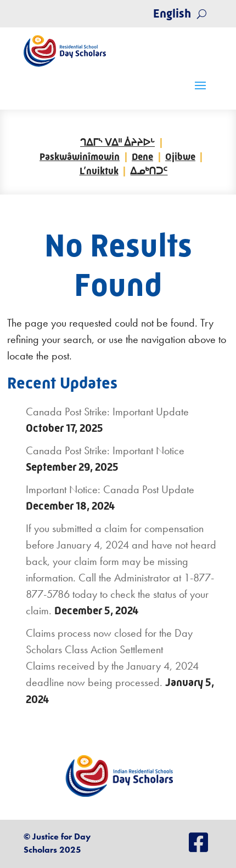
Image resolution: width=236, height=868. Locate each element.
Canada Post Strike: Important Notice (105, 450)
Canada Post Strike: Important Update (107, 412)
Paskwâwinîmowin (80, 157)
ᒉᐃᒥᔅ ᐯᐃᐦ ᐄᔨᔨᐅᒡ (117, 142)
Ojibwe (180, 157)
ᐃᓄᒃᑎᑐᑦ (149, 171)
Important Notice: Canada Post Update (110, 489)
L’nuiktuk (99, 171)
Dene (142, 157)
